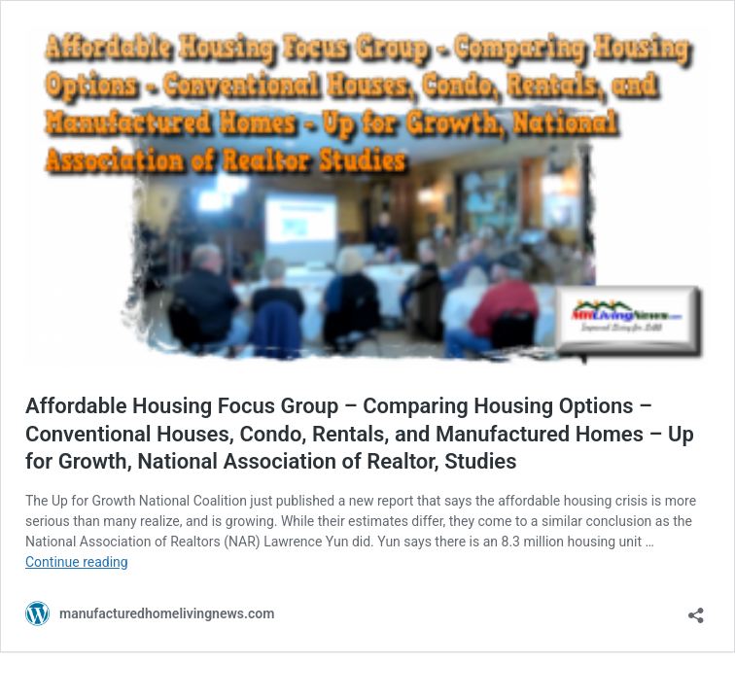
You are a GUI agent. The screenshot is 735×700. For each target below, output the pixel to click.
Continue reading (77, 562)
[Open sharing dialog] (696, 609)
